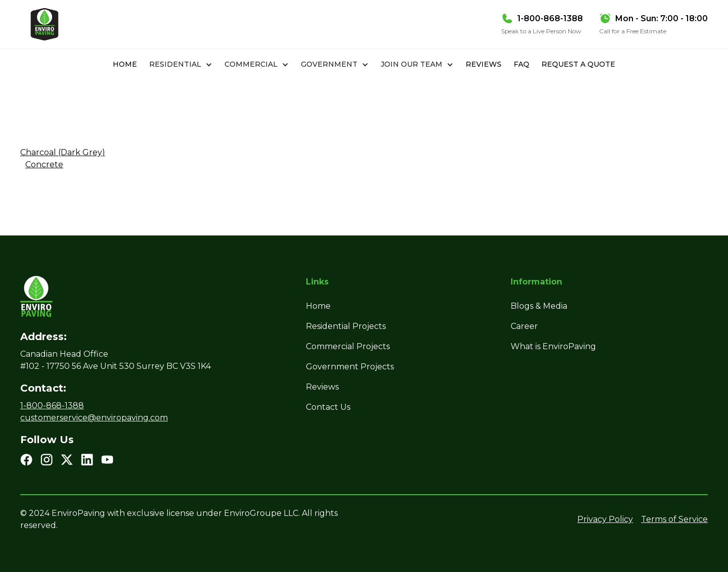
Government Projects (350, 367)
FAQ (521, 64)
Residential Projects (346, 326)
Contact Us (328, 407)
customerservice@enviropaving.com (94, 418)
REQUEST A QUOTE (578, 64)
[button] (181, 64)
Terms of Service (674, 519)
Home (125, 64)
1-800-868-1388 (52, 406)
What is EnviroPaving (553, 346)
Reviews (484, 64)
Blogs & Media (539, 306)
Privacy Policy (605, 519)
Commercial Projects (348, 346)
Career (524, 326)
